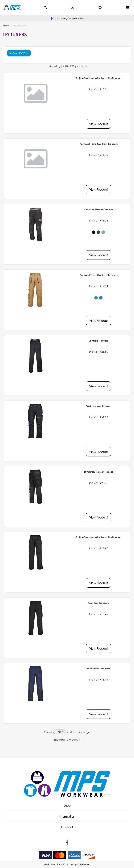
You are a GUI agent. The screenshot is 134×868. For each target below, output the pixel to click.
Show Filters (19, 53)
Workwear (20, 25)
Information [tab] (67, 816)
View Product (98, 124)
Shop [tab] (67, 805)
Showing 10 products (67, 740)
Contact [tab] (67, 827)
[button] (67, 806)
